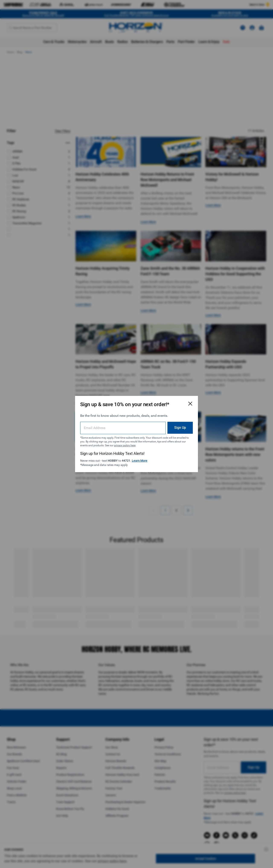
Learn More (140, 461)
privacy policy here (125, 445)
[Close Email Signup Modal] (190, 404)
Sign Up (180, 428)
